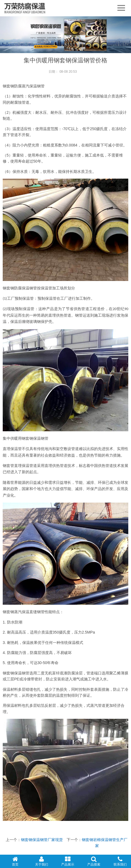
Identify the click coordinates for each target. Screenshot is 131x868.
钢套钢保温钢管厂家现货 (42, 840)
